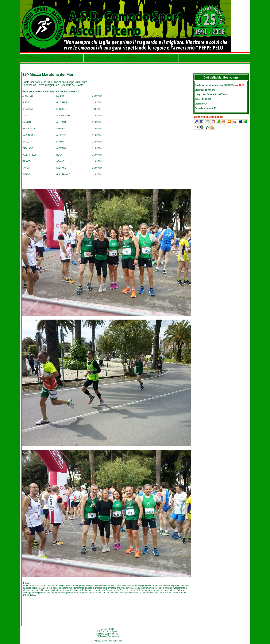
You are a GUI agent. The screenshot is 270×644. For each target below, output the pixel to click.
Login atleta (131, 57)
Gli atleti (68, 57)
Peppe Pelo (163, 57)
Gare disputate (99, 57)
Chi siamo (36, 57)
